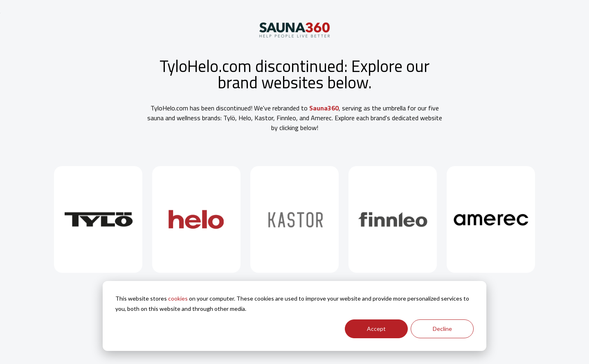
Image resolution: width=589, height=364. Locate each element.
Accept (376, 329)
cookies (178, 298)
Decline (442, 329)
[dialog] (294, 316)
